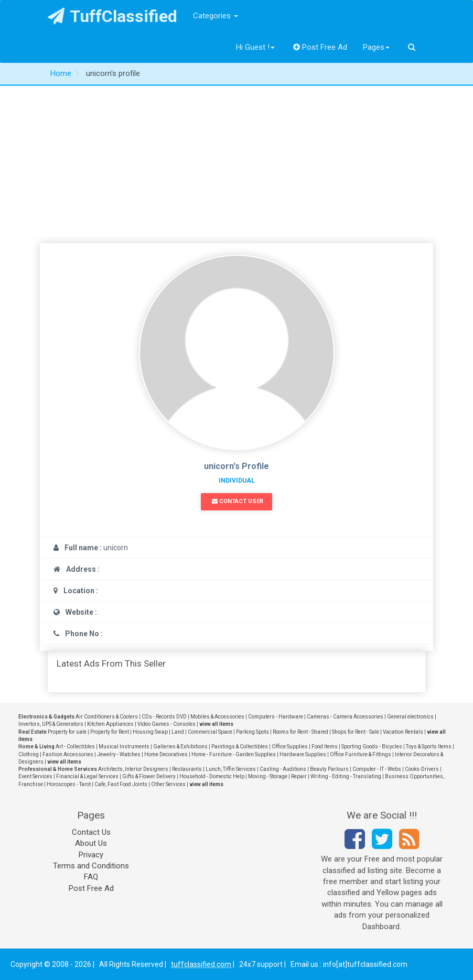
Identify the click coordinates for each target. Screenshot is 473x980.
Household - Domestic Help (212, 776)
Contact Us (91, 832)
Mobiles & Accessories (217, 717)
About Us (91, 843)
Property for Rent (110, 732)
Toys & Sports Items (429, 747)
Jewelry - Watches (119, 754)
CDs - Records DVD (164, 717)
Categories (216, 16)
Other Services (168, 784)
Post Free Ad (320, 47)
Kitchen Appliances (110, 724)
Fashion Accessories (68, 754)
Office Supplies (290, 747)
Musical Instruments (124, 747)
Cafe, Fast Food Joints (121, 784)
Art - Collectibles (75, 747)
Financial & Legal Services (87, 776)
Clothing (29, 754)
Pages (376, 47)
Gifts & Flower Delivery (149, 776)
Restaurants (187, 769)
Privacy (91, 855)
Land (178, 732)
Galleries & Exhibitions (180, 747)
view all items (216, 724)
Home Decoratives (166, 754)
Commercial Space (210, 732)
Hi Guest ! (255, 47)
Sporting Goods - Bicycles (372, 747)
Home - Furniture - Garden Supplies (234, 754)
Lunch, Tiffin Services (231, 769)
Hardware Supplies (303, 754)
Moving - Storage (268, 776)
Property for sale (67, 732)
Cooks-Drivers (422, 769)
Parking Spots (252, 732)
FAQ (91, 877)
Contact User (238, 501)
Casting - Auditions (283, 769)
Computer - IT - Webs (377, 769)
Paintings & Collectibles (240, 747)
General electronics (410, 717)
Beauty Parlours (329, 769)
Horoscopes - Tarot (69, 784)
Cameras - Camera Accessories (345, 717)
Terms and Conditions (91, 866)
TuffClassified (112, 16)
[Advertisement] (236, 165)
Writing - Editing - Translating (346, 776)
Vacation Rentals (403, 732)
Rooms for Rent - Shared (300, 732)
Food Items (325, 747)
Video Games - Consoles (166, 724)
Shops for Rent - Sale (356, 732)
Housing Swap (150, 732)
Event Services (35, 776)
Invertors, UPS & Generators (51, 724)
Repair (299, 776)
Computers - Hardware (276, 717)
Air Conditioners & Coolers (107, 717)
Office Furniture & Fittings (361, 754)
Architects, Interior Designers (133, 769)
